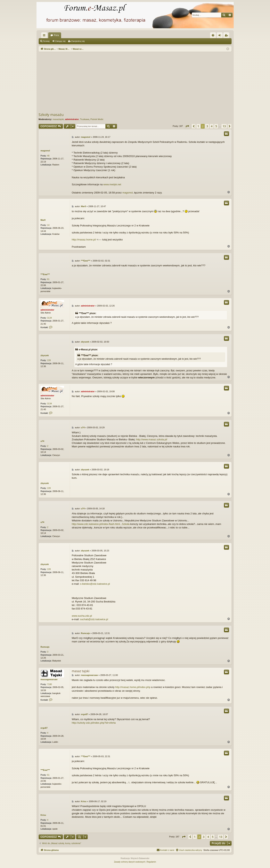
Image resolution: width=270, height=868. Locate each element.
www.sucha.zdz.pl (82, 616)
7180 (49, 684)
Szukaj (46, 41)
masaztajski (58, 119)
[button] (187, 126)
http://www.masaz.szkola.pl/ (152, 439)
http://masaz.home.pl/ (84, 240)
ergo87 (44, 728)
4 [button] (212, 126)
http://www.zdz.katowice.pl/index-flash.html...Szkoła (101, 524)
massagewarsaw (49, 679)
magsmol (45, 151)
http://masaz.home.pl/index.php (133, 687)
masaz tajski (81, 671)
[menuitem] (213, 35)
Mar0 (43, 220)
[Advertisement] (135, 82)
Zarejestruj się (78, 41)
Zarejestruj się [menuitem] (227, 36)
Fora (57, 35)
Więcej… (45, 36)
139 (49, 360)
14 (48, 225)
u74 (42, 441)
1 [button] (198, 126)
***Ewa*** (45, 274)
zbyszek (45, 355)
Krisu (43, 815)
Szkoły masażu (51, 115)
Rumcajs (45, 647)
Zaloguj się (60, 41)
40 (48, 156)
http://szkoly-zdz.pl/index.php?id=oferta (94, 723)
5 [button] (216, 126)
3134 (49, 318)
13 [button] (224, 126)
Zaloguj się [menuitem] (220, 36)
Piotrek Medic (97, 119)
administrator (72, 119)
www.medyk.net (112, 184)
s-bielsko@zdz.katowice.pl (95, 584)
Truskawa (85, 119)
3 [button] (207, 126)
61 (48, 279)
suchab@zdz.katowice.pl (94, 619)
